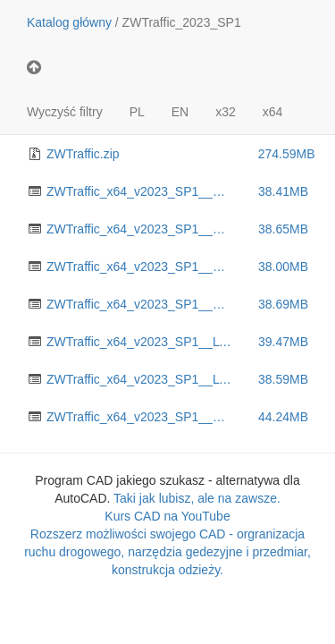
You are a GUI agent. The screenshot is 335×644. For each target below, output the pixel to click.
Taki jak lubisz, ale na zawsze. (197, 498)
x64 (273, 112)
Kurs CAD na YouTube (167, 516)
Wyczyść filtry (65, 112)
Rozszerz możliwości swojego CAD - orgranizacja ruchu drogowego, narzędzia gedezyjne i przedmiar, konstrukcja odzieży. (167, 552)
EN (180, 112)
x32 (226, 112)
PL (137, 112)
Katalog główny (69, 22)
